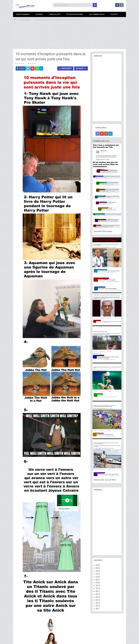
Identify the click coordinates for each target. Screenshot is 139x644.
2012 (98, 606)
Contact (114, 14)
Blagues (39, 14)
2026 (98, 565)
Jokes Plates (55, 14)
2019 (98, 585)
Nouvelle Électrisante (103, 231)
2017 (98, 591)
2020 (98, 583)
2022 (98, 577)
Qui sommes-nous (97, 14)
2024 (98, 571)
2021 (98, 580)
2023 (98, 574)
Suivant (81, 68)
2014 (98, 600)
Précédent (65, 68)
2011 (98, 609)
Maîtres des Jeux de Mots (105, 480)
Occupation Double (75, 14)
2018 (98, 588)
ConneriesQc (20, 63)
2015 (98, 597)
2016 (98, 594)
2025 (98, 568)
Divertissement (23, 14)
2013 (98, 603)
